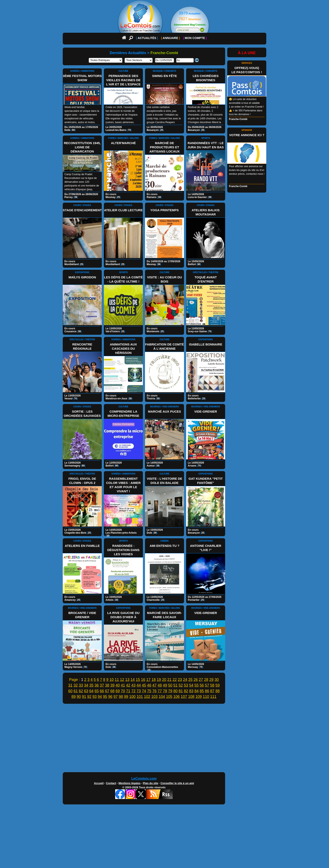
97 (116, 697)
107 (184, 697)
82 (186, 691)
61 (76, 691)
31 (70, 685)
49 (165, 685)
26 (196, 680)
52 (181, 685)
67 (107, 691)
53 (186, 685)
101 (140, 697)
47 (154, 685)
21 (169, 680)
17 (148, 680)
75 (149, 691)
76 (154, 691)
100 (132, 697)
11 (117, 680)
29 (211, 680)
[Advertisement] (164, 739)
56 (202, 685)
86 (207, 691)
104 (162, 697)
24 (185, 680)
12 (122, 680)
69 (118, 691)
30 (217, 680)
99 (126, 697)
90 (79, 697)
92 (89, 697)
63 (86, 691)
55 (196, 685)
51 (175, 685)
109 (198, 697)
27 (201, 680)
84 (196, 691)
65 (97, 691)
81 (181, 691)
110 (206, 697)
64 (91, 691)
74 (144, 691)
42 (128, 685)
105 (169, 697)
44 (139, 685)
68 (112, 691)
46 (149, 685)
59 (218, 685)
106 (176, 697)
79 (170, 691)
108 (191, 697)
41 (123, 685)
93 (95, 697)
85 (202, 691)
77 (160, 691)
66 (102, 691)
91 (84, 697)
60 (70, 691)
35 (91, 685)
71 (128, 691)
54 (191, 685)
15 (138, 680)
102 (147, 697)
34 (86, 685)
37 (102, 685)
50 (170, 685)
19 (159, 680)
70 (123, 691)
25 (190, 680)
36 (97, 685)
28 (206, 680)
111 (213, 697)
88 (218, 691)
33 (81, 685)
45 (144, 685)
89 (73, 697)
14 (133, 680)
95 (105, 697)
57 (207, 685)
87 (212, 691)
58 (212, 685)
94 (100, 697)
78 (165, 691)
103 (154, 697)
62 (81, 691)
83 (191, 691)
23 (180, 680)
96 (110, 697)
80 (175, 691)
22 (175, 680)
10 (112, 680)
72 (133, 691)
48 (160, 685)
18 (154, 680)
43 (133, 685)
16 (143, 680)
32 (76, 685)
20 (164, 680)
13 (127, 680)
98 (121, 697)
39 (112, 685)
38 (107, 685)
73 (139, 691)
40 (118, 685)
